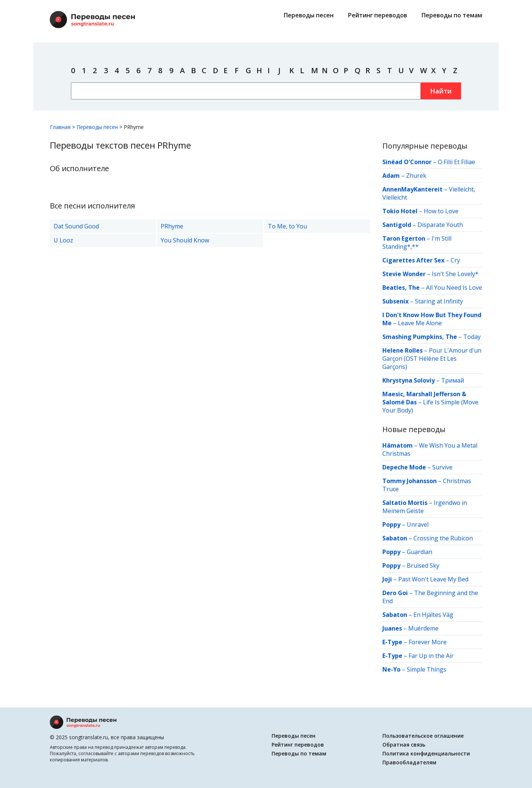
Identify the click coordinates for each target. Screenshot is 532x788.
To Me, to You (287, 226)
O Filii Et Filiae (456, 162)
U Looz (63, 240)
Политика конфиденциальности (426, 753)
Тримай (453, 380)
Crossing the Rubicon (443, 538)
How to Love (441, 211)
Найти (441, 91)
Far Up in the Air (431, 656)
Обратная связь (404, 745)
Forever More (428, 642)
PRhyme (172, 226)
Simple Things (427, 669)
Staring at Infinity (439, 301)
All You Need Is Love (454, 288)
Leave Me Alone (420, 323)
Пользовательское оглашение (423, 736)
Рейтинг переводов (378, 15)
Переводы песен (309, 15)
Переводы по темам (452, 15)
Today (472, 337)
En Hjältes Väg (433, 615)
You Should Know (185, 240)
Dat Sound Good (76, 226)
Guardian (420, 552)
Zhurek (416, 176)
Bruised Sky (423, 565)
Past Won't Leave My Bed (433, 579)
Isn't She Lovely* (455, 274)
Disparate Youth (440, 225)
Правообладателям (409, 762)
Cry (455, 260)
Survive (442, 467)
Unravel (418, 524)
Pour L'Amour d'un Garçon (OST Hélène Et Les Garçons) (432, 359)
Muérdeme (423, 628)
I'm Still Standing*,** (417, 242)
